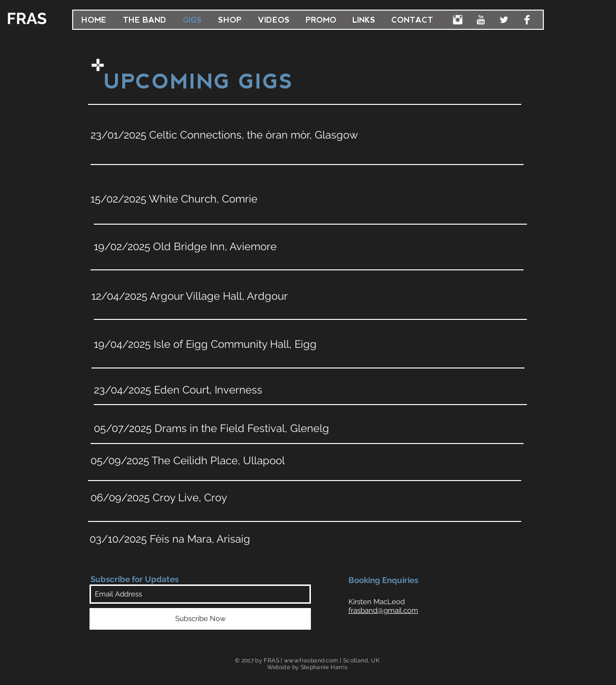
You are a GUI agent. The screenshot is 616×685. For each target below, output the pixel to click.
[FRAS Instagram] (458, 20)
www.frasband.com (311, 660)
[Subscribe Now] (200, 619)
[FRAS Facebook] (527, 20)
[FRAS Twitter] (504, 20)
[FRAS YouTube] (481, 20)
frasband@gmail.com (383, 610)
